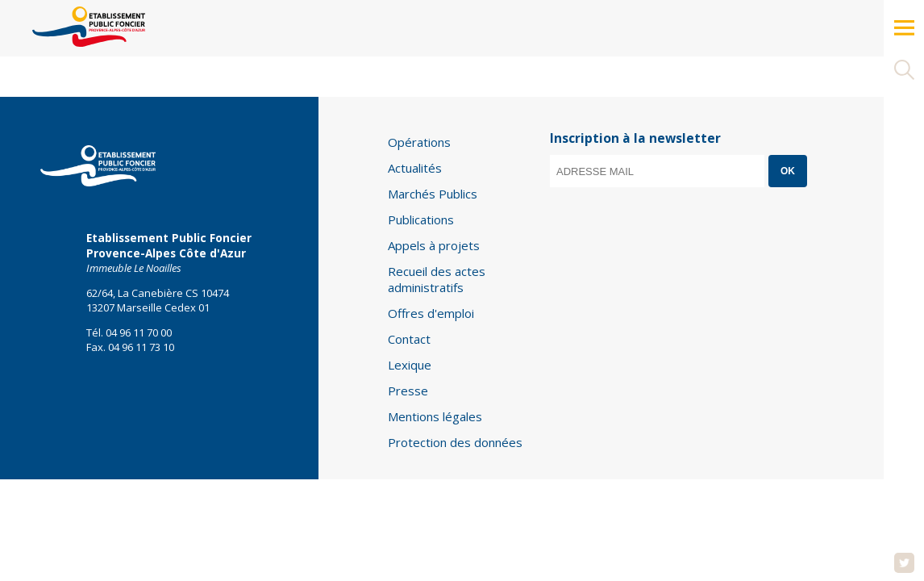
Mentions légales (435, 416)
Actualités (415, 168)
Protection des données (455, 442)
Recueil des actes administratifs (437, 279)
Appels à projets (434, 245)
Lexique (410, 365)
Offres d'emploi (431, 313)
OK (788, 171)
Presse (408, 391)
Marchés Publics (433, 194)
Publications (421, 219)
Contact (409, 339)
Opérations (419, 142)
